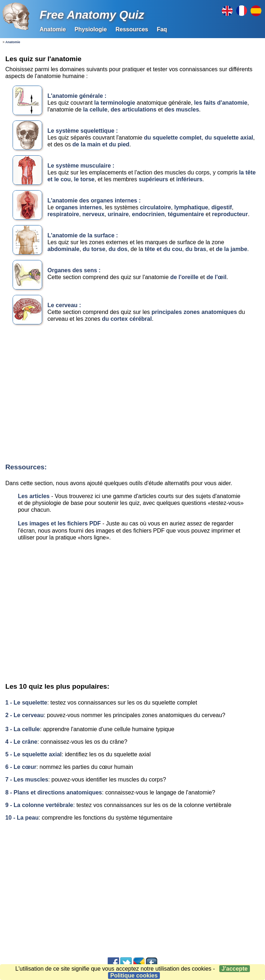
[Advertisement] (131, 396)
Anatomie (53, 29)
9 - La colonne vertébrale (39, 805)
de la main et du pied (101, 144)
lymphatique (191, 207)
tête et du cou (163, 249)
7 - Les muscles (27, 780)
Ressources (132, 29)
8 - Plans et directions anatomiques (54, 792)
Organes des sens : (74, 270)
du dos (118, 249)
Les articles (34, 496)
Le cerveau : (64, 305)
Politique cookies (134, 976)
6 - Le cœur (21, 767)
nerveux (93, 214)
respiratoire (63, 214)
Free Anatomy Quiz (92, 15)
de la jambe (231, 249)
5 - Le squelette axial (34, 754)
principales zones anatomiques (194, 312)
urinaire (118, 214)
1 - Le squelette (26, 703)
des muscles (181, 110)
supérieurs (153, 179)
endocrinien (149, 214)
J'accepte (234, 969)
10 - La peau (22, 818)
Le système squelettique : (83, 131)
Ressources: (26, 467)
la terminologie (115, 103)
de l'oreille (185, 277)
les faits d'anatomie (221, 103)
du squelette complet (173, 138)
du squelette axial (229, 138)
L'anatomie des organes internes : (94, 200)
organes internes (79, 207)
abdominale (64, 249)
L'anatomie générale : (77, 96)
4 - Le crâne (21, 742)
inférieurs (189, 179)
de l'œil (216, 277)
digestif (222, 207)
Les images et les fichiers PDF (59, 523)
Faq (162, 29)
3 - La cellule (23, 729)
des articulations (133, 110)
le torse (84, 179)
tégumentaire (187, 214)
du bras (196, 249)
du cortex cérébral (127, 319)
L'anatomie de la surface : (83, 235)
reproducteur (230, 214)
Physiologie (91, 29)
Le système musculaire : (81, 166)
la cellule (95, 110)
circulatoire (156, 207)
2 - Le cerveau (25, 715)
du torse (94, 249)
